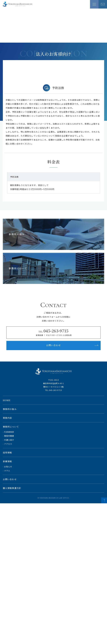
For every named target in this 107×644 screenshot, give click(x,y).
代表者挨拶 (9, 432)
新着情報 (7, 461)
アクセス (8, 444)
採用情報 (7, 453)
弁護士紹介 (9, 440)
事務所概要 (9, 436)
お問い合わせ (72, 345)
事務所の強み (10, 409)
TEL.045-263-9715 (53, 390)
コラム (7, 471)
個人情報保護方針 (12, 488)
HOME (7, 400)
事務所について (11, 427)
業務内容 (7, 418)
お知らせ (8, 467)
